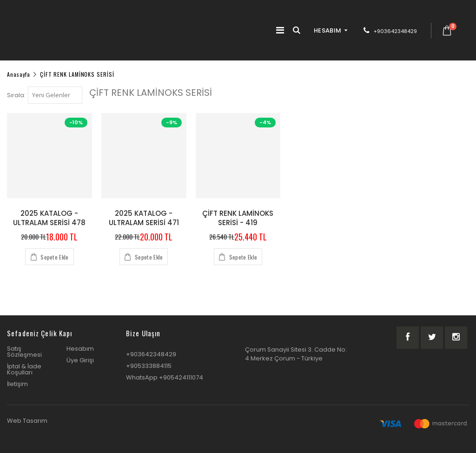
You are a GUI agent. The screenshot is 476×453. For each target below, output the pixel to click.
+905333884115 (149, 366)
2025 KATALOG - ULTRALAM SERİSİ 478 (49, 218)
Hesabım (80, 349)
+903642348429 (395, 31)
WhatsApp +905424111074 (165, 377)
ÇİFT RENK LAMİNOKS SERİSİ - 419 (238, 218)
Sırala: (16, 95)
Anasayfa (19, 74)
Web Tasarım (27, 421)
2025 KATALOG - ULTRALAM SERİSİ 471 (144, 218)
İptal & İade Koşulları (24, 369)
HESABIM (327, 30)
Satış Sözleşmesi (24, 352)
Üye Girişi (80, 360)
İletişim (17, 384)
